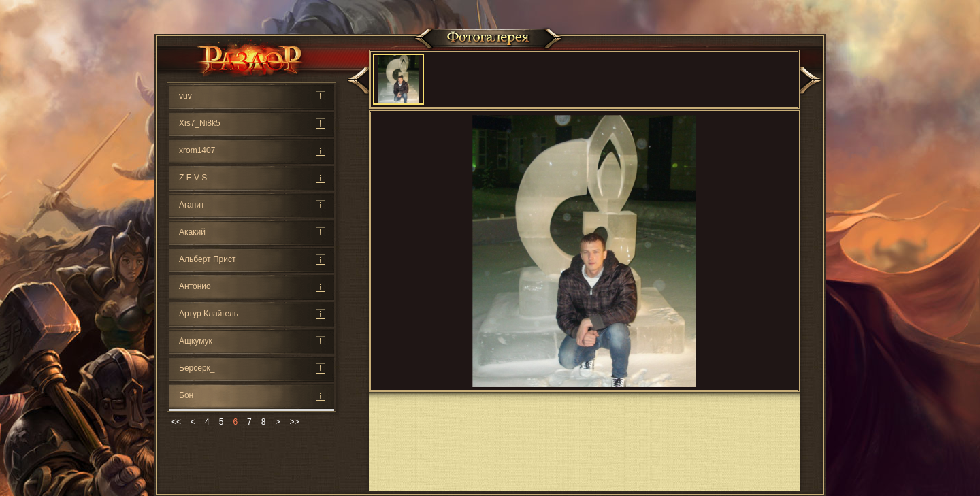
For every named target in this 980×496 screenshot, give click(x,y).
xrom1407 (197, 150)
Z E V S (193, 178)
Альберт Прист (207, 259)
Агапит (192, 205)
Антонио (195, 286)
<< (176, 422)
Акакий (192, 232)
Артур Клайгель (209, 314)
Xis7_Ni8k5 (200, 123)
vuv (185, 96)
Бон (186, 395)
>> (294, 422)
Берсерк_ (197, 368)
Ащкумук (196, 341)
